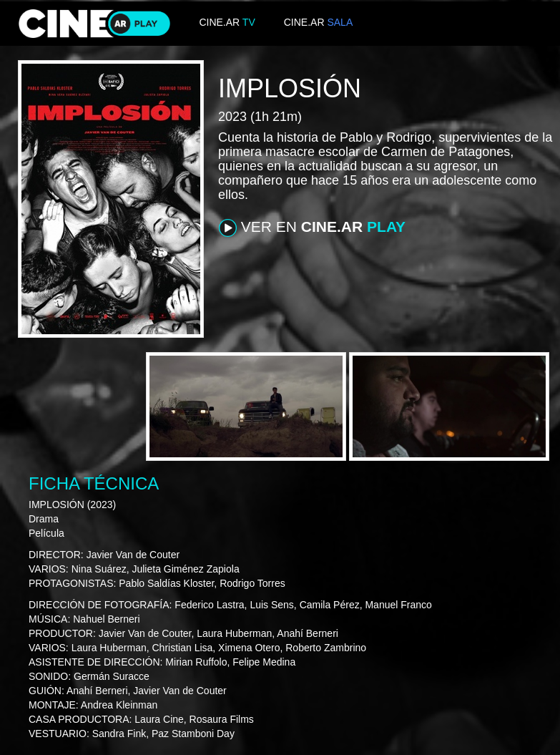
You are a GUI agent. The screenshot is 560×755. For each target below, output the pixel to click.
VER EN (312, 228)
